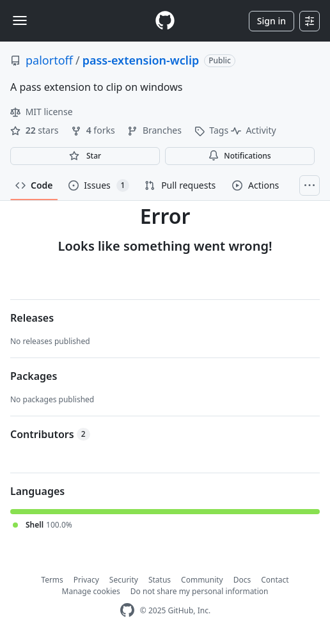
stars (35, 130)
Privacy (86, 580)
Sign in (271, 21)
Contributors (50, 434)
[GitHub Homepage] (127, 610)
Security (124, 580)
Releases (32, 318)
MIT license (42, 112)
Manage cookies (91, 591)
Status (160, 580)
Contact (275, 580)
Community (202, 580)
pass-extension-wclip (141, 60)
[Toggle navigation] (20, 20)
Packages (34, 376)
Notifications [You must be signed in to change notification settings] (240, 156)
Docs (242, 580)
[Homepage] (165, 21)
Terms (52, 580)
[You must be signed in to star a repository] (85, 156)
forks (94, 130)
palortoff (49, 60)
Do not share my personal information (200, 591)
